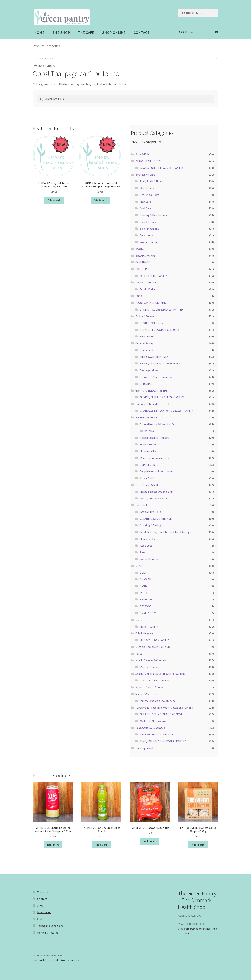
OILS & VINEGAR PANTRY (155, 640)
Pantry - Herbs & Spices (154, 498)
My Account (44, 912)
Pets (143, 552)
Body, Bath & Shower (152, 181)
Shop (40, 905)
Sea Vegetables (149, 370)
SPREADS (146, 384)
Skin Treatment (149, 229)
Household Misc (149, 539)
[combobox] (125, 58)
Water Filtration (150, 559)
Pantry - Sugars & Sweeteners (157, 701)
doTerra (149, 431)
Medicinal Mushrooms (153, 721)
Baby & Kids (142, 154)
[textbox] (125, 58)
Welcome (43, 892)
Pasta (139, 654)
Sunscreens (147, 235)
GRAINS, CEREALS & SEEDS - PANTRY (162, 397)
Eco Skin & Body (149, 195)
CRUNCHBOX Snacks (152, 323)
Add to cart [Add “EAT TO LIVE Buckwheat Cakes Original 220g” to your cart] (198, 845)
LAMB (143, 586)
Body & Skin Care (145, 175)
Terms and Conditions (50, 926)
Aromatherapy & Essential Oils (158, 424)
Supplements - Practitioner (156, 471)
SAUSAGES (146, 599)
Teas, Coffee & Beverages (150, 728)
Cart (40, 919)
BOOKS (140, 249)
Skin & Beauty (148, 222)
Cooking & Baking (151, 525)
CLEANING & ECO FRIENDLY (156, 519)
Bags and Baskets (150, 512)
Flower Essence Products (155, 438)
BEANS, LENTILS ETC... (149, 161)
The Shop (61, 32)
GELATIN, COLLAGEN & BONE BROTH (162, 714)
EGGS (139, 296)
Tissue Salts (147, 478)
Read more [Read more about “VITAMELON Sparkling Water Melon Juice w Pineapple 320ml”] (53, 845)
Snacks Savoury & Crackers (151, 660)
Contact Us (44, 899)
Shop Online (114, 32)
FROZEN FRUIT (149, 336)
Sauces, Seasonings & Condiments (160, 363)
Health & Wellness (146, 417)
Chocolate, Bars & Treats (155, 680)
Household (142, 505)
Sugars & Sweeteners (148, 694)
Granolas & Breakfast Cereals (153, 404)
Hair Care (145, 202)
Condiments (147, 350)
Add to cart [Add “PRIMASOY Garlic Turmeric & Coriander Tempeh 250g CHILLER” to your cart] (100, 200)
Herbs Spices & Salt (147, 485)
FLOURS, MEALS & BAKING (151, 303)
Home (39, 32)
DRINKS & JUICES (146, 282)
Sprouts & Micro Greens (149, 687)
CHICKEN (146, 579)
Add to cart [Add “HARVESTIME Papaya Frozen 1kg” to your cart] (150, 841)
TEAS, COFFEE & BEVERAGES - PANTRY (163, 741)
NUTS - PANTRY (149, 627)
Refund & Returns (48, 933)
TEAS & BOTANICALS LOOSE (157, 734)
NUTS (139, 620)
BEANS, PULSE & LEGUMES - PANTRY (162, 168)
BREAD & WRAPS (145, 256)
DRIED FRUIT (143, 269)
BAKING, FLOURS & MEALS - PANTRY (161, 310)
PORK (144, 593)
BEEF (143, 573)
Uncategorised (144, 748)
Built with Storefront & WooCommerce (56, 960)
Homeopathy (148, 451)
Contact (142, 32)
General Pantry (144, 343)
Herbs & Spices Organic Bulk (157, 492)
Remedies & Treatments (154, 458)
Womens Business (151, 242)
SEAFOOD (146, 606)
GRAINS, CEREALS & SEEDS (151, 390)
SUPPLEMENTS (149, 465)
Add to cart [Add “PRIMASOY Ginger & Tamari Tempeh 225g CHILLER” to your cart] (54, 200)
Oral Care (146, 208)
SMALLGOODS (148, 613)
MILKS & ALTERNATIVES (154, 357)
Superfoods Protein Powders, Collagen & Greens (164, 708)
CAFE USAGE (143, 262)
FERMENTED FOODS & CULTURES (160, 330)
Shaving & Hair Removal (154, 215)
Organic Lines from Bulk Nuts (153, 647)
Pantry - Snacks (149, 667)
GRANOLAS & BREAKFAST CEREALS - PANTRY (167, 411)
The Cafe (86, 32)
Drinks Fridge (148, 289)
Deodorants (147, 188)
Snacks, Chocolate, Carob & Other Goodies (161, 674)
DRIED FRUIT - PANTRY (154, 276)
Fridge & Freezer (145, 316)
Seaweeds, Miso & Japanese (156, 377)
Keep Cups (146, 546)
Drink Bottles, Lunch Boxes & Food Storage (166, 532)
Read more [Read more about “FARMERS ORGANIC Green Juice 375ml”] (101, 845)
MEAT (139, 566)
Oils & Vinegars (144, 633)
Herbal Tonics (148, 444)
